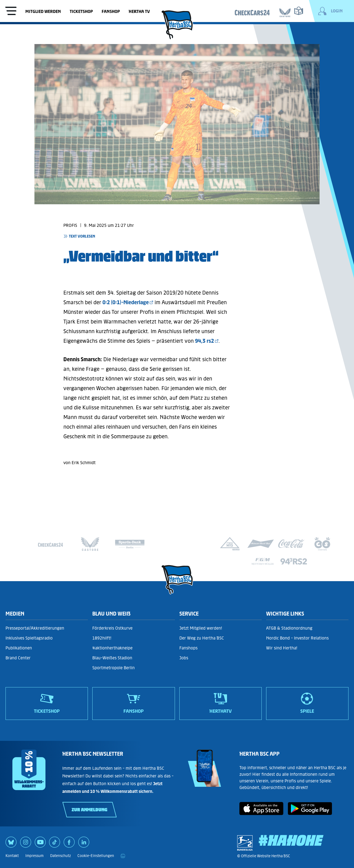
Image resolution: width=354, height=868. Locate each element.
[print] (123, 856)
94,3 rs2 (205, 341)
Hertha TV (139, 11)
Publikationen (19, 648)
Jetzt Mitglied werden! (201, 628)
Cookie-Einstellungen (96, 856)
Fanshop (111, 11)
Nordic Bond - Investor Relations (297, 638)
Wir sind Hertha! (282, 648)
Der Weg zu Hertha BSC (202, 638)
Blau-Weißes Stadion (112, 658)
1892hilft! (102, 638)
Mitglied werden (43, 11)
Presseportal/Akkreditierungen (35, 628)
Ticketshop (81, 11)
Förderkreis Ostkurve (112, 628)
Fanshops (188, 648)
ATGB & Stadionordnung (289, 628)
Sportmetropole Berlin (114, 668)
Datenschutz (60, 856)
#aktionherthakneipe (112, 648)
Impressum (34, 856)
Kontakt (12, 856)
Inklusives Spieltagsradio (29, 638)
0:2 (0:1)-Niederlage (126, 302)
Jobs (184, 658)
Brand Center (18, 658)
